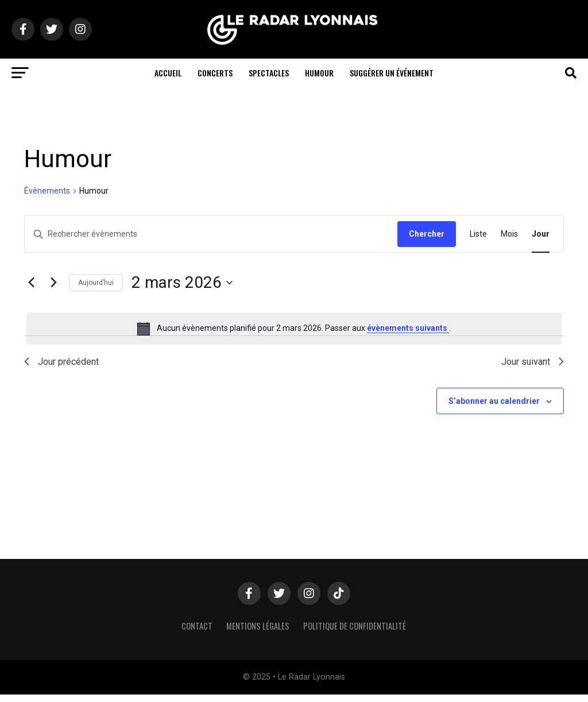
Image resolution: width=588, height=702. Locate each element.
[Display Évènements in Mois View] (509, 234)
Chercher (427, 234)
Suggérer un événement (392, 73)
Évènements (47, 191)
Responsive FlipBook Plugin (397, 698)
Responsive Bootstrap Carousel (347, 698)
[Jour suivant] (53, 283)
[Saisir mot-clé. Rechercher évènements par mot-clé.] (211, 234)
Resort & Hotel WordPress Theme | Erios (320, 698)
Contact (197, 626)
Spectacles (269, 73)
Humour (319, 73)
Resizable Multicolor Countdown (243, 698)
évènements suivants (408, 328)
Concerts (215, 73)
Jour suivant (533, 362)
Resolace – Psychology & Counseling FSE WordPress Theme (265, 698)
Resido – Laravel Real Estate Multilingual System (205, 698)
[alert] (294, 329)
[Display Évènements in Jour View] (541, 234)
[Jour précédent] (31, 283)
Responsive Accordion (334, 698)
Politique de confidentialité (355, 626)
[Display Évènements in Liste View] (478, 234)
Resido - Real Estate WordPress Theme (225, 698)
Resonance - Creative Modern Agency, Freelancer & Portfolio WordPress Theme (294, 698)
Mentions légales (258, 626)
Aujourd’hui (96, 283)
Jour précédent (61, 362)
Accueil (168, 73)
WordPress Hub (189, 698)
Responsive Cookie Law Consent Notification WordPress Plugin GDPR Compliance (372, 698)
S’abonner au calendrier (494, 401)
